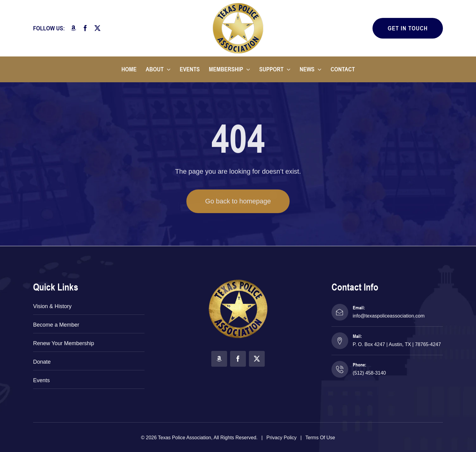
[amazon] (73, 28)
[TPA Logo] (238, 5)
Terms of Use (320, 438)
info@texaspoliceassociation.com (389, 316)
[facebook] (85, 28)
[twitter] (97, 28)
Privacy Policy (282, 438)
